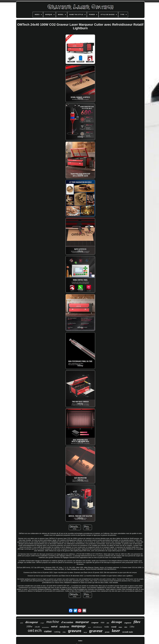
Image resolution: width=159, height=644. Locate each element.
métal (54, 626)
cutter (48, 631)
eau (103, 622)
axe (108, 623)
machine (53, 622)
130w (132, 627)
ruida (107, 627)
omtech (35, 631)
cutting (57, 632)
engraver (128, 623)
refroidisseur (98, 627)
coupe (42, 623)
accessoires (45, 627)
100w (29, 626)
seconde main (128, 632)
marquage (79, 626)
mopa (120, 627)
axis (22, 623)
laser (116, 631)
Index (80, 641)
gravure (75, 631)
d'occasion (67, 622)
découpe (117, 622)
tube (126, 627)
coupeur (95, 623)
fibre (137, 622)
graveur (96, 631)
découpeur (32, 622)
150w (64, 632)
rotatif (114, 627)
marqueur (82, 622)
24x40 (37, 627)
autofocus (64, 627)
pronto (107, 632)
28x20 (85, 632)
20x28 (89, 627)
